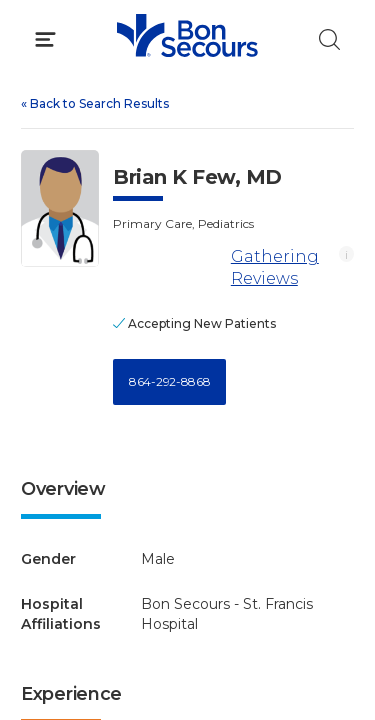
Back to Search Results (95, 103)
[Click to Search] (329, 39)
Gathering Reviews (275, 267)
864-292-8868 (169, 381)
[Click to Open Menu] (45, 39)
